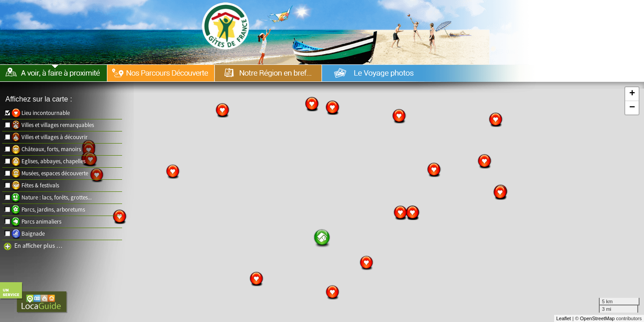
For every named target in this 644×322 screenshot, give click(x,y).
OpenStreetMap (597, 318)
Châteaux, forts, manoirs (51, 149)
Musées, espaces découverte (55, 173)
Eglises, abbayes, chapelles (53, 161)
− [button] (632, 108)
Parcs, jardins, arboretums (53, 210)
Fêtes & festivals (40, 185)
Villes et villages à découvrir (55, 137)
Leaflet (564, 318)
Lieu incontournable (46, 113)
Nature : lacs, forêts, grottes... (57, 197)
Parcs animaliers (41, 222)
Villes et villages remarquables (58, 125)
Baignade (33, 234)
